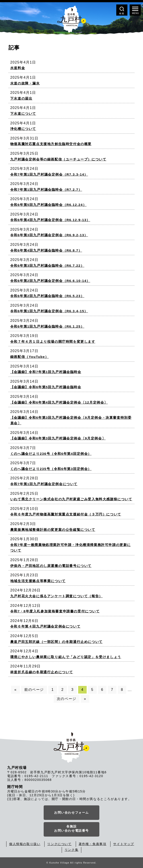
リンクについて (59, 844)
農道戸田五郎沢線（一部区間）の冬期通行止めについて (56, 642)
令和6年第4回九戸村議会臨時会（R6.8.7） (46, 250)
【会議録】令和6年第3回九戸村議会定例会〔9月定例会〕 (58, 438)
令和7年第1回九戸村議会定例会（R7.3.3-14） (49, 174)
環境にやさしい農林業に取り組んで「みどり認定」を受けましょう (66, 657)
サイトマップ (124, 844)
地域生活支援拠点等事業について (38, 581)
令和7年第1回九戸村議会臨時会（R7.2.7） (46, 190)
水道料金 (18, 68)
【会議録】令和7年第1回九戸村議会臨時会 (46, 372)
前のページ (34, 690)
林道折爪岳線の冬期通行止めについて (42, 672)
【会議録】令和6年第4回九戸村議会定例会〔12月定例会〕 (59, 402)
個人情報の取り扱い (25, 844)
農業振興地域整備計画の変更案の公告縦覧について (53, 530)
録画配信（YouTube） (30, 357)
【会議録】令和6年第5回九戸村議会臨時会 (46, 387)
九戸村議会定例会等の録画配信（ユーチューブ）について (58, 159)
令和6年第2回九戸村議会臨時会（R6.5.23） (47, 296)
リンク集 (71, 850)
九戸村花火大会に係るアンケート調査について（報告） (56, 596)
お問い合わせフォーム (71, 813)
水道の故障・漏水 (25, 83)
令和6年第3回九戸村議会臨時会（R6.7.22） (47, 266)
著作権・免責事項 (93, 844)
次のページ (67, 699)
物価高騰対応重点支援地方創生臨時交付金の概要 (51, 144)
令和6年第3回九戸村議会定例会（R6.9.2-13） (49, 235)
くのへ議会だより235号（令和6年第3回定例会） (51, 469)
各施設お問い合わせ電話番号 (71, 829)
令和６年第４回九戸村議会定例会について (45, 626)
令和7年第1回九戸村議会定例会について (44, 484)
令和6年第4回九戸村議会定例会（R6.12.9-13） (50, 220)
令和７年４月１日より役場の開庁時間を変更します (53, 342)
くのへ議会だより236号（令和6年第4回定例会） (51, 454)
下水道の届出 (21, 98)
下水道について (23, 114)
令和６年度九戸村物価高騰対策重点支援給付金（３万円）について (66, 514)
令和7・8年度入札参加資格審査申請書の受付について (55, 611)
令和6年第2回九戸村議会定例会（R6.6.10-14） (50, 281)
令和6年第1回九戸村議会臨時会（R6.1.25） (47, 326)
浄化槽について (23, 129)
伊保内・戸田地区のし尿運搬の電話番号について (51, 566)
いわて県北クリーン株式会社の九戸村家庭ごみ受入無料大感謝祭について (71, 499)
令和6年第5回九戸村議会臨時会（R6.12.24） (48, 205)
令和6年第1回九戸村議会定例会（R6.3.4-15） (49, 311)
